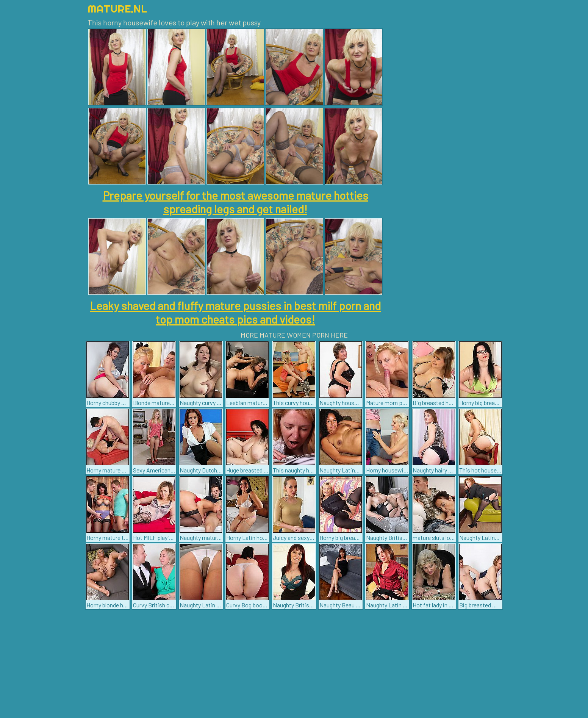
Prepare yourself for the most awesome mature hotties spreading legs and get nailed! (235, 202)
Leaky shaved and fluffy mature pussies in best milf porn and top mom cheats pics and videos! (235, 312)
